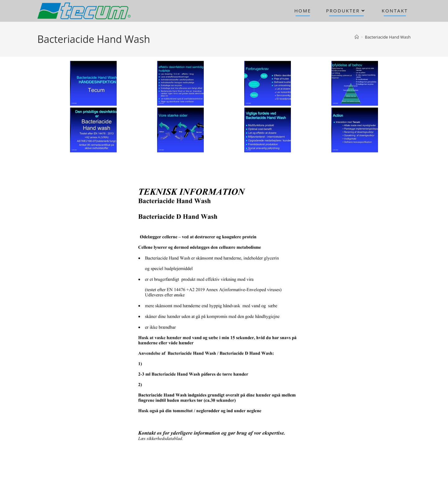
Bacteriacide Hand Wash (388, 37)
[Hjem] (357, 37)
